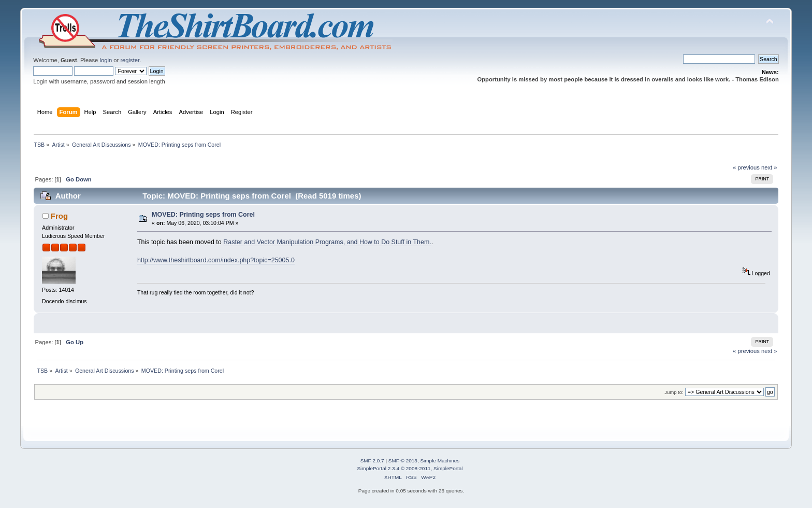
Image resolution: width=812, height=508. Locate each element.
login (106, 60)
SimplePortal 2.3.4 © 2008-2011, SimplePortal (410, 468)
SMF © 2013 (403, 461)
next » (769, 167)
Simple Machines (440, 461)
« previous (746, 167)
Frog (59, 216)
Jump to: (674, 392)
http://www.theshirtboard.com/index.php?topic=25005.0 (216, 260)
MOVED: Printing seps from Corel (203, 215)
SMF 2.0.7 (372, 461)
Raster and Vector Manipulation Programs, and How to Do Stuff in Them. (327, 242)
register (130, 60)
